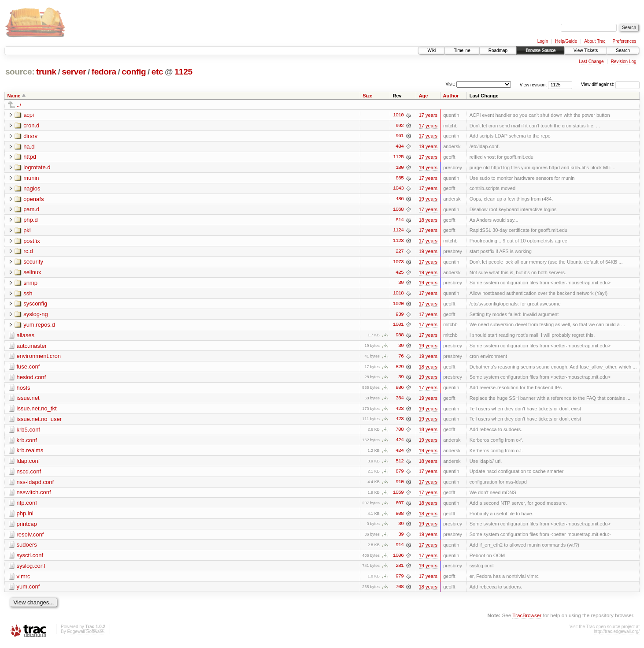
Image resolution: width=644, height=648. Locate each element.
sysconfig (35, 305)
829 (400, 369)
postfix (32, 242)
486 (400, 200)
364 (400, 401)
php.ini (25, 517)
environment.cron (39, 358)
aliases (26, 337)
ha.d (29, 147)
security (33, 263)
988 (400, 337)
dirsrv (30, 136)
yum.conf (28, 591)
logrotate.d (37, 168)
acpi (29, 115)
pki (27, 231)
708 (400, 432)
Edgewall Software (85, 636)
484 (400, 147)
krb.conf (27, 443)
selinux (32, 274)
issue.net (28, 400)
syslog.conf (31, 570)
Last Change (591, 61)
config (134, 72)
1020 (398, 305)
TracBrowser (527, 620)
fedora (104, 72)
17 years (428, 115)
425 (400, 274)
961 (400, 136)
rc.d (28, 252)
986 (400, 390)
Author (451, 96)
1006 (398, 559)
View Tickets (586, 50)
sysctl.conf (30, 559)
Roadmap (498, 50)
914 (400, 549)
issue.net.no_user (39, 422)
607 (400, 506)
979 (400, 581)
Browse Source (540, 50)
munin (31, 178)
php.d (31, 221)
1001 (398, 327)
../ (19, 105)
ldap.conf (28, 464)
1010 (398, 115)
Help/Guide (566, 41)
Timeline (462, 50)
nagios (32, 189)
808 (400, 517)
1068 (398, 210)
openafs (33, 199)
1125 (183, 72)
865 (400, 179)
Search (623, 50)
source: (20, 72)
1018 (398, 295)
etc (157, 72)
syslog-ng (36, 316)
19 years (428, 147)
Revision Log (624, 61)
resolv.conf (30, 538)
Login (543, 41)
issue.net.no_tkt (37, 411)
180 (400, 168)
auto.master (32, 348)
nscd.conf (29, 475)
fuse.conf (28, 369)
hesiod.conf (31, 379)
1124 (398, 231)
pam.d (31, 210)
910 (400, 485)
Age (424, 96)
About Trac (595, 41)
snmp (30, 284)
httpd (30, 157)
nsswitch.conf (34, 496)
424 (400, 443)
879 (400, 475)
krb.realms (30, 453)
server (74, 72)
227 (400, 253)
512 (400, 464)
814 (400, 221)
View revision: (533, 84)
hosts (24, 390)
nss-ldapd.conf (35, 485)
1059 (398, 496)
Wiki (431, 50)
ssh (28, 295)
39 (401, 284)
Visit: (450, 84)
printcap (27, 527)
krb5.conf (28, 432)
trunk (46, 72)
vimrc (24, 580)
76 (401, 358)
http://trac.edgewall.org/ (617, 636)
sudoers (27, 549)
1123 (398, 242)
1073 (398, 263)
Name (14, 96)
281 (400, 570)
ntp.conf (27, 506)
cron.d (31, 125)
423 (400, 411)
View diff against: (610, 84)
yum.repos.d (39, 326)
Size (367, 96)
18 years (428, 221)
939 (400, 316)
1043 (398, 189)
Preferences (625, 41)
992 (400, 126)
